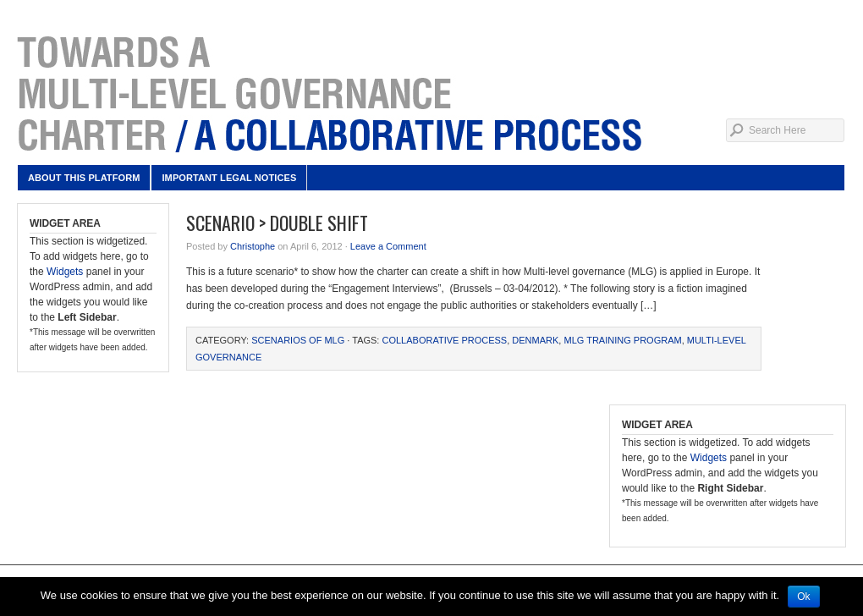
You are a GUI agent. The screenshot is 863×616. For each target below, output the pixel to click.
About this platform (84, 178)
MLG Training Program (622, 340)
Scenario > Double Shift (277, 223)
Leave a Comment (388, 246)
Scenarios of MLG (298, 340)
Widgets (65, 272)
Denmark (535, 340)
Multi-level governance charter (431, 93)
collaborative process (444, 340)
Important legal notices (229, 178)
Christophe (253, 246)
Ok (803, 597)
